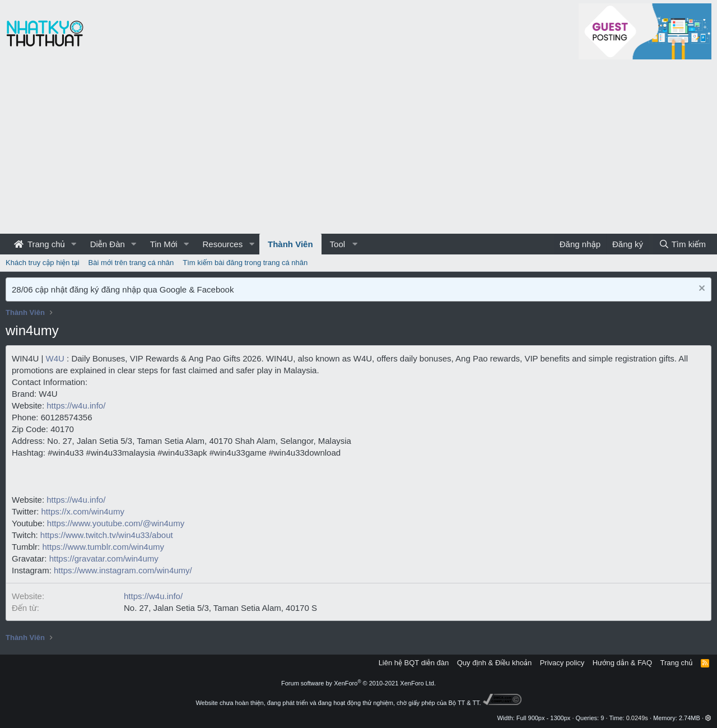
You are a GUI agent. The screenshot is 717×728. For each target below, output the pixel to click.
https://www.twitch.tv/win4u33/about (107, 535)
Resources (222, 244)
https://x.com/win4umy (83, 511)
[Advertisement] (358, 150)
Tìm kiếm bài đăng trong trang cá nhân (245, 263)
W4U (55, 358)
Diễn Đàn (108, 244)
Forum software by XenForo (358, 683)
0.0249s (637, 718)
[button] (74, 244)
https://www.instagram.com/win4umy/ (123, 570)
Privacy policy (562, 663)
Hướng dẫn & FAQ (622, 663)
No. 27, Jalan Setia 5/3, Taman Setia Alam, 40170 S (220, 608)
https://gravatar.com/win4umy (104, 558)
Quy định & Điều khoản (494, 663)
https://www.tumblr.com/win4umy (103, 547)
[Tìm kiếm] (682, 244)
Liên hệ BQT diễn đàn (414, 663)
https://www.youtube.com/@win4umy (116, 523)
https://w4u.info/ (76, 405)
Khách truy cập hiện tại (43, 263)
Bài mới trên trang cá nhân (131, 263)
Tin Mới (164, 244)
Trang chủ (39, 244)
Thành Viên (290, 244)
